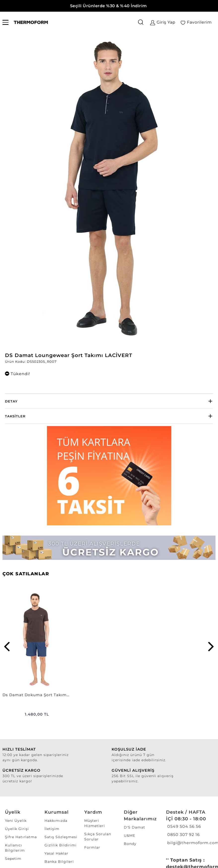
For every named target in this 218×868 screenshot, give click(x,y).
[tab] (109, 401)
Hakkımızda (56, 821)
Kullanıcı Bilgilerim (15, 848)
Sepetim (13, 859)
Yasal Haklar (56, 853)
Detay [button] (11, 401)
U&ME (130, 835)
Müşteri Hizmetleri (95, 823)
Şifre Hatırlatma (21, 837)
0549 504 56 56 (184, 826)
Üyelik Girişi (17, 829)
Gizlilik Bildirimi (61, 845)
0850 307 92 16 (183, 835)
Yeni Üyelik (16, 821)
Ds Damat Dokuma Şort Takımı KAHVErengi (36, 695)
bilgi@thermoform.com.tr (189, 843)
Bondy (130, 844)
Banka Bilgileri (59, 862)
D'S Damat (134, 827)
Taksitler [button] (15, 416)
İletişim (52, 829)
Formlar (92, 847)
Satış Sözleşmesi (61, 837)
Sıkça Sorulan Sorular (98, 837)
